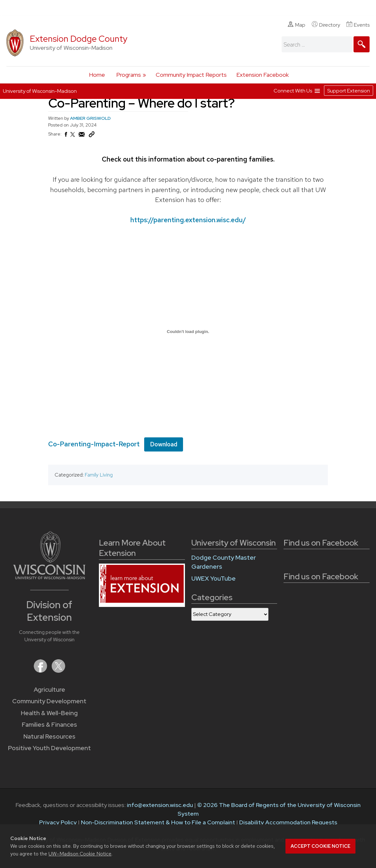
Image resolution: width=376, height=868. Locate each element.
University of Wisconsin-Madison (40, 91)
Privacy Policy (58, 822)
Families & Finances (49, 725)
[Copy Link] (92, 136)
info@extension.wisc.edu (160, 805)
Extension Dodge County (79, 39)
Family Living (99, 475)
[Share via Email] (82, 136)
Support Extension (349, 91)
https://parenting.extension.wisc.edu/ (188, 220)
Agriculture (49, 690)
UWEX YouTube (214, 579)
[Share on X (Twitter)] (73, 137)
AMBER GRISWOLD (90, 118)
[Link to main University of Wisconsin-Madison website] (49, 577)
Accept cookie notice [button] (320, 846)
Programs (129, 75)
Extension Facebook (262, 75)
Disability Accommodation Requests (288, 822)
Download (164, 444)
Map (297, 25)
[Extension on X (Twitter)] (58, 671)
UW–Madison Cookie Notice (80, 854)
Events (358, 25)
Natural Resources (49, 736)
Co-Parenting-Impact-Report (94, 444)
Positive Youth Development (49, 748)
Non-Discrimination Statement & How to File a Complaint (158, 822)
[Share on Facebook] (66, 136)
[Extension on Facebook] (41, 671)
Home (97, 75)
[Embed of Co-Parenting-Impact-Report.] (188, 331)
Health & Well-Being (49, 713)
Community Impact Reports (191, 75)
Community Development (49, 701)
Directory (326, 25)
